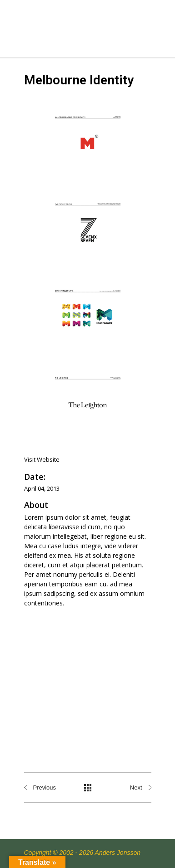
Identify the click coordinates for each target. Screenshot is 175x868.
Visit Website (42, 459)
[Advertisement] (87, 681)
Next (136, 788)
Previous (45, 788)
